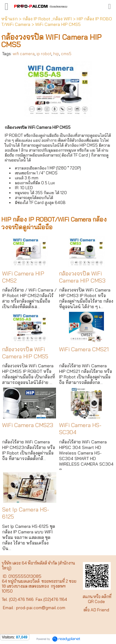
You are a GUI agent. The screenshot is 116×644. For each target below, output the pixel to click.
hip (56, 54)
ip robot (44, 54)
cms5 (66, 54)
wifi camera (24, 54)
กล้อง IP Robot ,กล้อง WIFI (47, 19)
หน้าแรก (9, 19)
